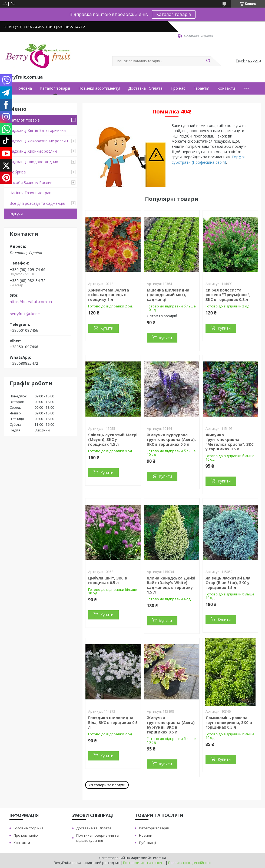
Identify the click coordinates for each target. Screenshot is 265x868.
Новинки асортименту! (99, 88)
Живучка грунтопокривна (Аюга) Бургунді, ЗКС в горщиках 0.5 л (171, 725)
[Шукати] (208, 61)
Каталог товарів (174, 14)
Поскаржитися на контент (144, 863)
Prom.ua (160, 858)
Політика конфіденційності (190, 863)
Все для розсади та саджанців (37, 203)
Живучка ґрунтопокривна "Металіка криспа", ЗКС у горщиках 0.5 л (230, 442)
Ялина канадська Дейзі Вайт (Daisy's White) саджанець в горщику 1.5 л (171, 585)
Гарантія (201, 88)
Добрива (18, 172)
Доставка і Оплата (145, 88)
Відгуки (16, 214)
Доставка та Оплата (94, 828)
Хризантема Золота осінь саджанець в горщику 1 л (109, 295)
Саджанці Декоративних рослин (39, 141)
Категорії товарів (154, 828)
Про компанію (26, 835)
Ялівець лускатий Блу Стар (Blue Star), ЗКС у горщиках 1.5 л (228, 583)
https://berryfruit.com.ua (31, 302)
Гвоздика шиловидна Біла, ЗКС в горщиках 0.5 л (113, 722)
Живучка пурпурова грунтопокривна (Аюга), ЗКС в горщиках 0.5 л (171, 440)
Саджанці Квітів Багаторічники (38, 130)
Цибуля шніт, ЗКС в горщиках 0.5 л (108, 580)
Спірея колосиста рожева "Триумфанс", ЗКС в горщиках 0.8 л (228, 295)
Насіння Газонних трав (30, 193)
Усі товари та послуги (107, 785)
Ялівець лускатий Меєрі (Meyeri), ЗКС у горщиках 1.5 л (113, 440)
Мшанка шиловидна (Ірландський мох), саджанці (168, 295)
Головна (24, 88)
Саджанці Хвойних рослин (33, 151)
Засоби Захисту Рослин (31, 182)
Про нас (178, 88)
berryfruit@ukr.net (25, 314)
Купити (107, 328)
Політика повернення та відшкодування (97, 838)
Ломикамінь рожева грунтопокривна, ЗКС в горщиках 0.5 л (229, 722)
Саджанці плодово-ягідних (34, 162)
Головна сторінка (29, 828)
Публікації (148, 843)
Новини (146, 835)
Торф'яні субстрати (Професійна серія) (210, 159)
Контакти (226, 88)
